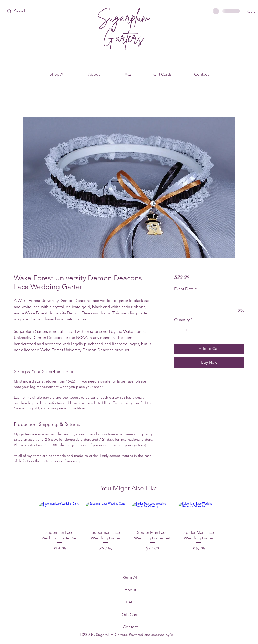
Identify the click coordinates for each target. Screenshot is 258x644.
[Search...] (46, 11)
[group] (129, 527)
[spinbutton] (186, 330)
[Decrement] (179, 330)
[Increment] (193, 330)
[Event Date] (209, 300)
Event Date (185, 289)
